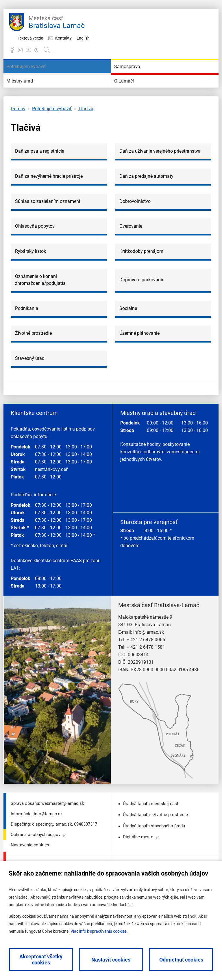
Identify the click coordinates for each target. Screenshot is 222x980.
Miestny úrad (29, 107)
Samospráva (136, 75)
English (83, 38)
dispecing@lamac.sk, (52, 859)
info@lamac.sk (149, 667)
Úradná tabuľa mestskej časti (151, 838)
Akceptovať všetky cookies (41, 960)
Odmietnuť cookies (181, 960)
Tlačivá (86, 143)
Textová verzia (30, 38)
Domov (18, 143)
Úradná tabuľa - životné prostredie (155, 849)
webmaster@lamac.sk (63, 838)
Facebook (12, 50)
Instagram (20, 50)
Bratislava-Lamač (57, 21)
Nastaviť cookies (111, 960)
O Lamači (132, 107)
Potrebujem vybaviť (39, 75)
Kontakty (63, 38)
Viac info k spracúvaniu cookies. (99, 931)
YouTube (28, 50)
